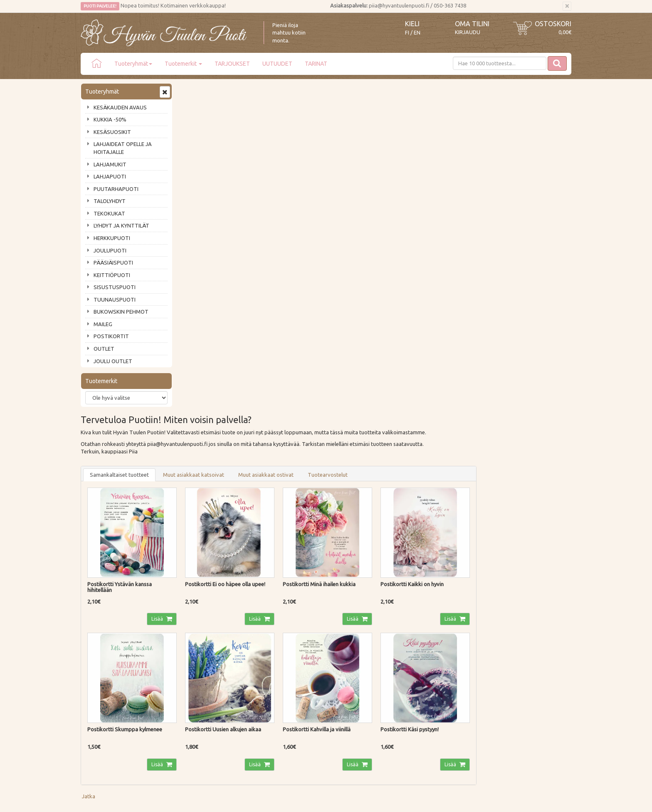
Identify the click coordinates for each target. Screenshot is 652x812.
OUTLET (104, 349)
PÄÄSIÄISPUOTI (113, 262)
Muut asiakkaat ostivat (366, 144)
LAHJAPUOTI (110, 176)
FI (407, 33)
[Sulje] (567, 6)
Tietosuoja (195, 670)
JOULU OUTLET (113, 361)
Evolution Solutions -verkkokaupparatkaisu (523, 800)
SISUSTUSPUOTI (115, 287)
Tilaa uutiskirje (108, 591)
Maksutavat (196, 646)
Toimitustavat (199, 635)
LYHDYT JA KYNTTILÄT (121, 225)
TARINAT (316, 64)
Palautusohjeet (200, 659)
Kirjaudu (468, 32)
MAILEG (103, 324)
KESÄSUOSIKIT (112, 132)
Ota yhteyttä (97, 646)
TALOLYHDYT (110, 201)
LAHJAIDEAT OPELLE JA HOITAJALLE (123, 148)
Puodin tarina (98, 635)
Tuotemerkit (183, 64)
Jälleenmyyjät (98, 682)
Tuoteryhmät (133, 64)
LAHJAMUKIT (110, 164)
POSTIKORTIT (111, 336)
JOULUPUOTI (110, 250)
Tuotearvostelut (427, 144)
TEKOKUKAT (109, 213)
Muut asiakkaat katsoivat (293, 144)
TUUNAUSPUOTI (115, 300)
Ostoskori (553, 24)
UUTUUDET (277, 64)
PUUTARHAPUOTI (116, 189)
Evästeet (192, 682)
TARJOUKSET (232, 64)
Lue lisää (301, 571)
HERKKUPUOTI (112, 238)
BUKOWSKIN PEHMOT (121, 312)
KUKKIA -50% (110, 119)
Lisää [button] (256, 286)
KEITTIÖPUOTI (112, 275)
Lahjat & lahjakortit (105, 694)
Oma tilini (472, 24)
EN (417, 33)
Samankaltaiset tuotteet (219, 144)
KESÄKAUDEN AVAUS (120, 107)
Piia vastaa (95, 659)
